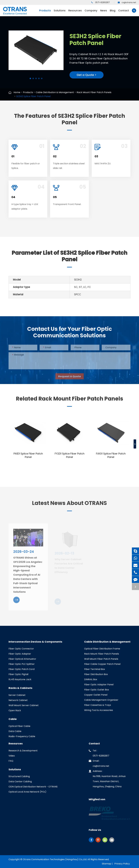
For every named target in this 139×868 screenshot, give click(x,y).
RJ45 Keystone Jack (20, 679)
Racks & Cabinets (20, 688)
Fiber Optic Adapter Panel (99, 685)
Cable (13, 719)
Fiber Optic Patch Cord (22, 669)
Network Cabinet (18, 700)
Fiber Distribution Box (96, 674)
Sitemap (107, 864)
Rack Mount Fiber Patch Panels (94, 92)
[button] (30, 78)
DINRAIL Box (91, 679)
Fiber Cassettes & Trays (98, 705)
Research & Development (23, 751)
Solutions (60, 12)
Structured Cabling (19, 776)
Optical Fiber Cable (19, 726)
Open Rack (15, 710)
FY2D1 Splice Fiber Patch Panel (70, 455)
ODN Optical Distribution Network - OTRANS (33, 787)
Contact (124, 12)
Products (45, 12)
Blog (113, 12)
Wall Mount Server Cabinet (24, 705)
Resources (75, 12)
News (104, 12)
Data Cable (15, 731)
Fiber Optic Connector (21, 649)
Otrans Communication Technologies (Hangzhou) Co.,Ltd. (55, 859)
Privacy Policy (122, 864)
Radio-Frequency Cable (22, 736)
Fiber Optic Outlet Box (97, 690)
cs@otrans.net (127, 2)
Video (12, 756)
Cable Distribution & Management (55, 92)
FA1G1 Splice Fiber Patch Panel (111, 455)
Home (17, 92)
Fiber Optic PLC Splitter (22, 664)
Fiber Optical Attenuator (22, 659)
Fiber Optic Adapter (20, 654)
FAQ (11, 761)
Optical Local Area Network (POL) (27, 792)
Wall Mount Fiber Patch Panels (101, 659)
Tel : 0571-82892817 (99, 753)
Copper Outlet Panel (96, 695)
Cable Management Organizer (101, 700)
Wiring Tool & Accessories (99, 710)
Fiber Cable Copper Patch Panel (102, 664)
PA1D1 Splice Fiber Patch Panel (28, 455)
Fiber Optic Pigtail (18, 674)
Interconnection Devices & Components (35, 642)
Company (91, 12)
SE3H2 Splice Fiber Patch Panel (33, 96)
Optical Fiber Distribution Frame (102, 649)
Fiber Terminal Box (95, 669)
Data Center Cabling (20, 781)
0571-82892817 (101, 2)
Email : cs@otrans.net (99, 763)
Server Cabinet (17, 695)
